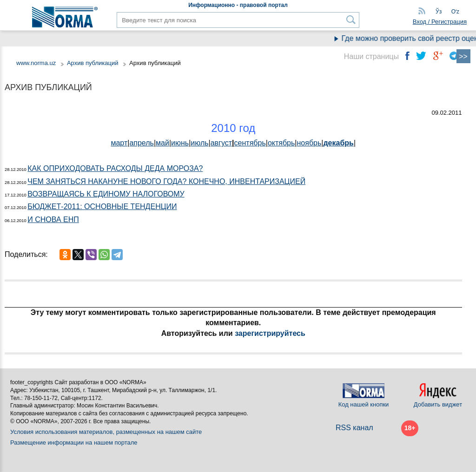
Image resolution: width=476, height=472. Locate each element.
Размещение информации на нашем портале (74, 442)
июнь (180, 143)
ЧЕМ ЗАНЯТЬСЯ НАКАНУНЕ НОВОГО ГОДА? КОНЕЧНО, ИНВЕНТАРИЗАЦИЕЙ (166, 181)
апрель (142, 143)
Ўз (439, 12)
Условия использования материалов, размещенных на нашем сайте (106, 432)
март (119, 143)
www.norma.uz (36, 63)
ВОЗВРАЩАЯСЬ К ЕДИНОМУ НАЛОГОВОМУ (106, 194)
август (221, 143)
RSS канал (354, 428)
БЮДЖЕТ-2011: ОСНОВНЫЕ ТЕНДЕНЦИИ (102, 206)
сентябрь (250, 143)
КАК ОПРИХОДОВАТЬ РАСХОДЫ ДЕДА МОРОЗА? (115, 168)
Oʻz (455, 12)
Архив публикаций (93, 63)
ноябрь (309, 143)
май (162, 143)
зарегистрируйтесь (270, 333)
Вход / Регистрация (440, 22)
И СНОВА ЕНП (53, 220)
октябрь (281, 143)
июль (199, 143)
